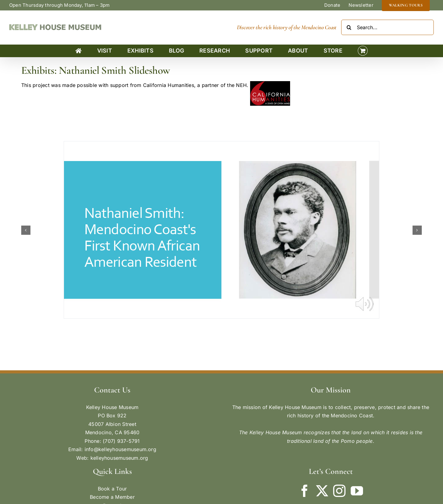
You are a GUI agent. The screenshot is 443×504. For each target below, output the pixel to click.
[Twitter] (322, 491)
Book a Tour (112, 489)
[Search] (349, 27)
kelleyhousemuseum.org (119, 458)
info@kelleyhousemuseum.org (120, 449)
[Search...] (387, 27)
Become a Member (112, 497)
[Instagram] (339, 491)
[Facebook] (305, 491)
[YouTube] (357, 491)
